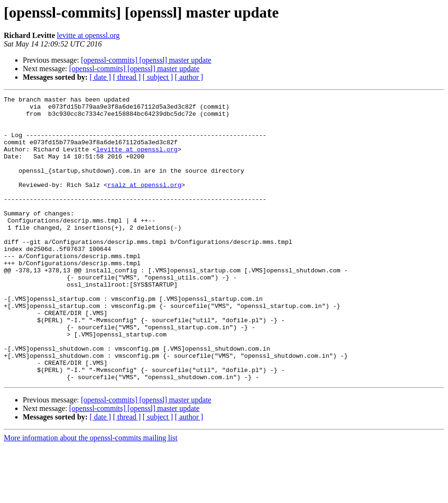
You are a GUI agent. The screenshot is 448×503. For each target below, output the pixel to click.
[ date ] (100, 77)
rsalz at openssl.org (144, 203)
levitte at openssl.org (88, 35)
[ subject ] (158, 77)
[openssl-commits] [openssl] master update (146, 60)
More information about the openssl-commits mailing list (91, 495)
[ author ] (189, 77)
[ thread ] (127, 77)
